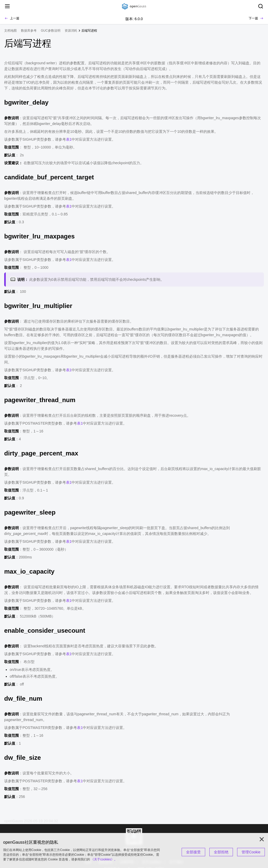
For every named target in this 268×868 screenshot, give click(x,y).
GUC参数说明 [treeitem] (51, 31)
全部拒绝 (221, 852)
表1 (69, 139)
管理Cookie (251, 852)
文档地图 (10, 31)
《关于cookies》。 (104, 859)
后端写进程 (89, 31)
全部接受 (193, 852)
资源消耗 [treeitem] (71, 31)
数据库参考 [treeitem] (29, 31)
